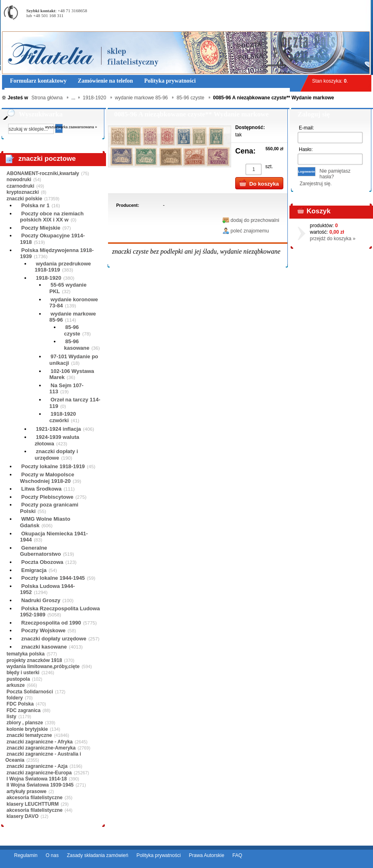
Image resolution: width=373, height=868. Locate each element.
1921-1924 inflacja (58, 429)
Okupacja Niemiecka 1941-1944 (54, 537)
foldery (15, 698)
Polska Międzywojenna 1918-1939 (57, 253)
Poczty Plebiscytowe (47, 497)
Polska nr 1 (35, 205)
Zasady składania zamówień (98, 855)
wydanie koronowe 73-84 (74, 303)
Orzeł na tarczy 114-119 (75, 403)
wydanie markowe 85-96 (73, 317)
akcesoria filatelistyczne (34, 798)
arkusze (16, 685)
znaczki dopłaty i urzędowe (56, 455)
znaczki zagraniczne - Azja (37, 766)
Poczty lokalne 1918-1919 (53, 466)
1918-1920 (49, 278)
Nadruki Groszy (41, 600)
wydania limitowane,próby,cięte (43, 666)
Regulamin (26, 855)
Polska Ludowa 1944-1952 (47, 589)
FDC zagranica (23, 710)
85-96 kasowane (77, 345)
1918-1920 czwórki (63, 417)
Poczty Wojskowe (43, 630)
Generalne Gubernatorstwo (40, 551)
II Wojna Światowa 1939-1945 (40, 785)
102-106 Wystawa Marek (72, 374)
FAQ (237, 855)
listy (11, 717)
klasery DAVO (23, 816)
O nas (52, 855)
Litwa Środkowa (41, 489)
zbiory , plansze (25, 723)
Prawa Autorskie (206, 855)
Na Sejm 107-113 (66, 389)
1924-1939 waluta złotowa (57, 440)
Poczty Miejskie (41, 228)
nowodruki (19, 180)
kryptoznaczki (23, 192)
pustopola (18, 679)
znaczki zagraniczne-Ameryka (41, 748)
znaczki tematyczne (29, 735)
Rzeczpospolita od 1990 (51, 623)
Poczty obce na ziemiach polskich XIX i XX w (52, 217)
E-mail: (306, 128)
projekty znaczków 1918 (34, 660)
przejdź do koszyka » (333, 239)
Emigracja (34, 570)
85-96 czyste (72, 330)
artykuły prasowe (26, 791)
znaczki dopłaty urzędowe (54, 639)
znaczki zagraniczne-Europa (39, 773)
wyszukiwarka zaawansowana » (71, 127)
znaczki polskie (24, 199)
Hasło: (306, 149)
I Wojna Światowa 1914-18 (37, 779)
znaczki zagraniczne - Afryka (40, 742)
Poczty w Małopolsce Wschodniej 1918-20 (47, 478)
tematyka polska (25, 654)
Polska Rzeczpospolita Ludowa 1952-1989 (60, 612)
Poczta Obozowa (42, 562)
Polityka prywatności (159, 855)
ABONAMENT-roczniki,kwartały (43, 173)
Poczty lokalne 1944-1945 (53, 578)
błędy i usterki (23, 673)
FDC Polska (20, 704)
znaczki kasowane (44, 647)
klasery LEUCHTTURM (33, 804)
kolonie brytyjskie (27, 729)
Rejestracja (349, 4)
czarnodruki (20, 186)
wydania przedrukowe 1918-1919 (63, 267)
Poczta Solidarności (30, 692)
